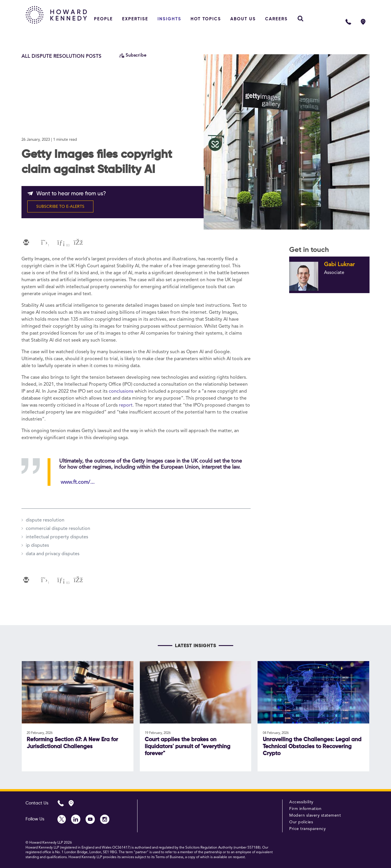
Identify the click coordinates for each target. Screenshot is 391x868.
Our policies (301, 822)
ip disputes (37, 546)
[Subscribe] (133, 56)
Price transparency (307, 829)
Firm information (305, 809)
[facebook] (78, 243)
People (103, 19)
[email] (26, 243)
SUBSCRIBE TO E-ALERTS (60, 207)
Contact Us (37, 803)
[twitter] (43, 243)
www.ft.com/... (78, 482)
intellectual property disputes (57, 537)
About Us (243, 19)
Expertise (135, 19)
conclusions (121, 391)
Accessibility (301, 802)
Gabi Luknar (339, 265)
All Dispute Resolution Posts (61, 57)
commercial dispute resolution (58, 529)
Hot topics (206, 19)
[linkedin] (60, 243)
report (126, 405)
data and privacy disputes (53, 554)
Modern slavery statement (315, 815)
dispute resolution (45, 520)
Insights (169, 19)
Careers (276, 19)
